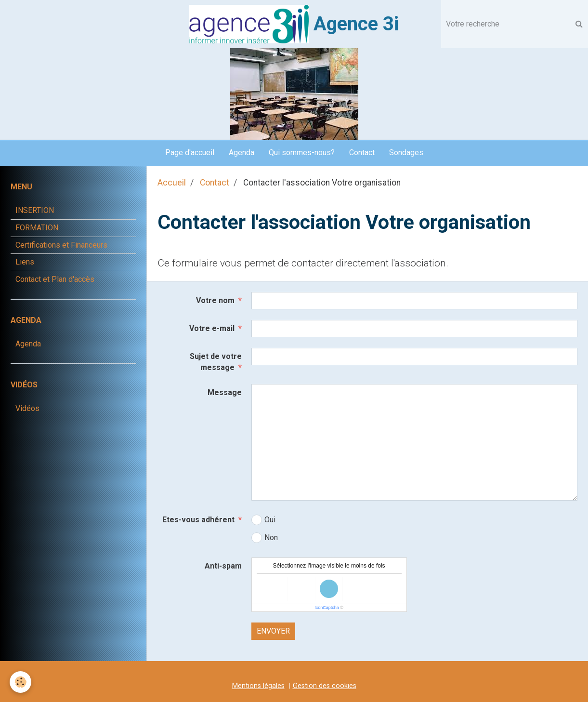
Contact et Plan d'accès (55, 279)
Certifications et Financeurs (61, 245)
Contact (362, 152)
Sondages (406, 152)
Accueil (172, 183)
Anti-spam (223, 566)
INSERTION (35, 210)
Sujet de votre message (216, 362)
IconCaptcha (327, 608)
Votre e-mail (212, 328)
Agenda (242, 152)
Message (225, 392)
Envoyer (273, 631)
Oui (263, 520)
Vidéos (27, 408)
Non (265, 538)
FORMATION (37, 228)
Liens (25, 262)
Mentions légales (258, 686)
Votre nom (215, 300)
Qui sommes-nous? (302, 152)
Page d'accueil (190, 152)
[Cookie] (20, 682)
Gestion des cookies (325, 686)
